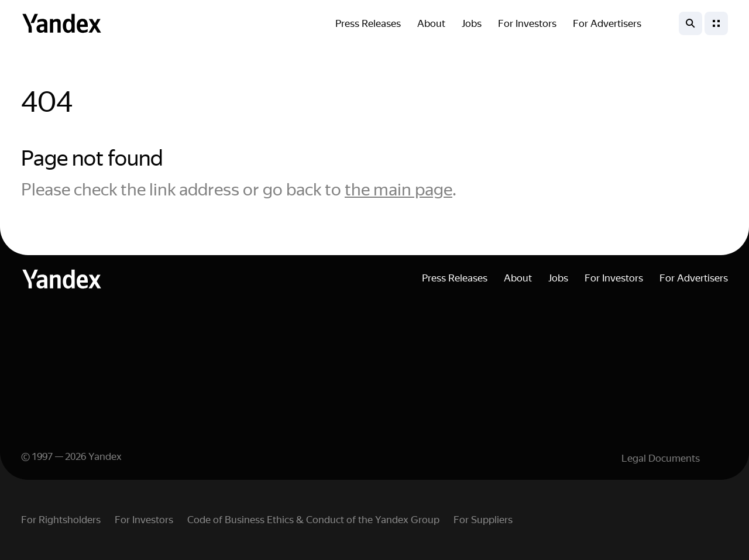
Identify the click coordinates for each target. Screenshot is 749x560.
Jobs (472, 23)
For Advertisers (607, 23)
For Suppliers (483, 520)
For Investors (527, 23)
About (431, 23)
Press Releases (368, 23)
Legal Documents (661, 458)
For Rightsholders (61, 520)
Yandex (105, 456)
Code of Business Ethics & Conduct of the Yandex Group (313, 520)
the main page (398, 190)
